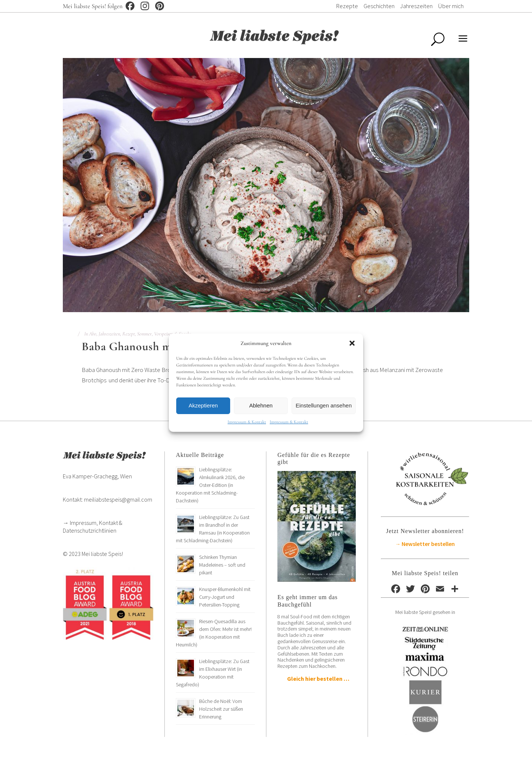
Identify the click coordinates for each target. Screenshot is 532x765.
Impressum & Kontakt (247, 422)
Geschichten (379, 6)
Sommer (144, 334)
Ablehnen (261, 405)
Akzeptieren (203, 405)
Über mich (451, 6)
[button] (352, 343)
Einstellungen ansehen (324, 405)
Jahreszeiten (416, 6)
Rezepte (347, 6)
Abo (93, 334)
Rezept (129, 334)
